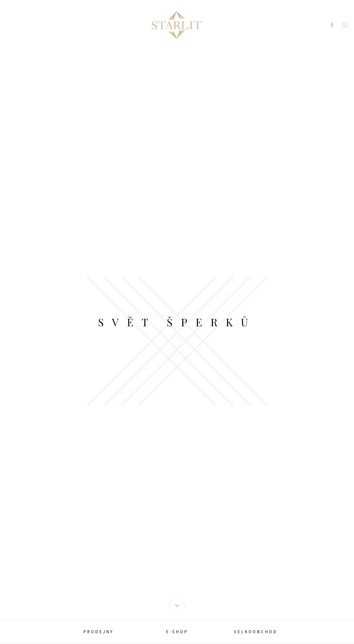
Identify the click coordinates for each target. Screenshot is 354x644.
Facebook (332, 25)
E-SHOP (177, 632)
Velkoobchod (256, 632)
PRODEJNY (98, 632)
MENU (345, 25)
